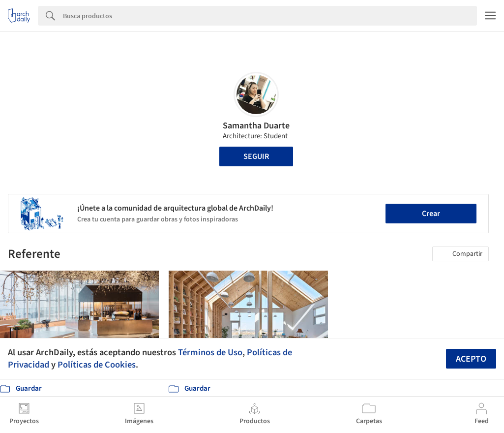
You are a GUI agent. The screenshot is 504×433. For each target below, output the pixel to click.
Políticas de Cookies (97, 365)
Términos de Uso (210, 352)
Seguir (256, 156)
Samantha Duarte (256, 126)
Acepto (471, 359)
